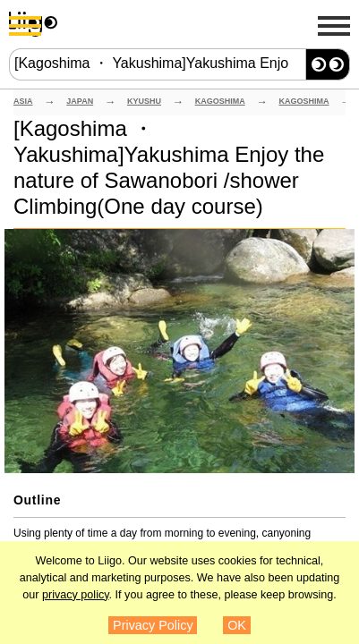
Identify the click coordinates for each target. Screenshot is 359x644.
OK (237, 625)
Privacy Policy (153, 625)
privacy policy (76, 595)
